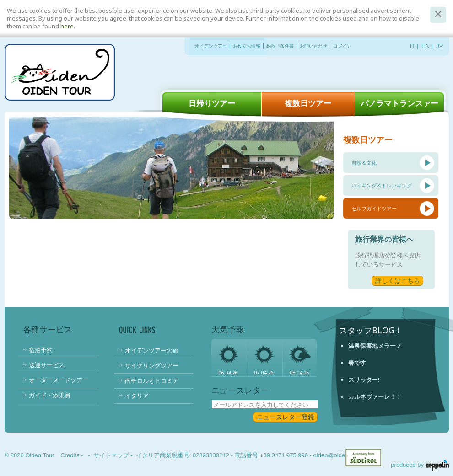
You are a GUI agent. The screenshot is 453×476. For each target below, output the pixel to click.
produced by (420, 465)
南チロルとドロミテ (152, 380)
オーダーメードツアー (59, 380)
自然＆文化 (364, 163)
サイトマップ (111, 455)
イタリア (137, 396)
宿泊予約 (41, 350)
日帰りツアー (212, 103)
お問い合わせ (313, 46)
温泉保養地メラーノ (375, 346)
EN (426, 46)
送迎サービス (47, 365)
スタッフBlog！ (371, 330)
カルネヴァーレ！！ (375, 396)
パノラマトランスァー (399, 103)
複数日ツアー (308, 103)
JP (440, 46)
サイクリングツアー (152, 365)
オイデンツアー (211, 46)
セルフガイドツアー (374, 208)
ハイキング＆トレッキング (382, 185)
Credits (70, 455)
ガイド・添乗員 (50, 395)
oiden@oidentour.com (342, 455)
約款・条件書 (280, 46)
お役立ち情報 (247, 46)
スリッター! (364, 380)
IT (413, 46)
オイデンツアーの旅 (152, 350)
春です (357, 363)
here (67, 26)
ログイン (342, 46)
